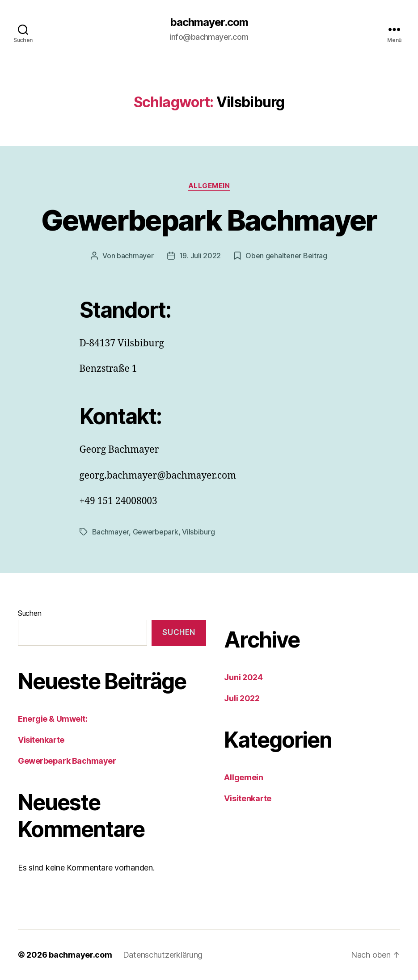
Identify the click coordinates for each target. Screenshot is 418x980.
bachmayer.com (209, 22)
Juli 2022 (242, 698)
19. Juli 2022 (200, 256)
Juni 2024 (243, 677)
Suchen (30, 613)
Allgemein (209, 186)
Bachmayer (111, 532)
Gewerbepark (156, 532)
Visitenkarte (41, 740)
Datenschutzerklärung (163, 955)
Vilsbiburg (198, 532)
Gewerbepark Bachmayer (209, 220)
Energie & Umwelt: (53, 719)
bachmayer (135, 256)
